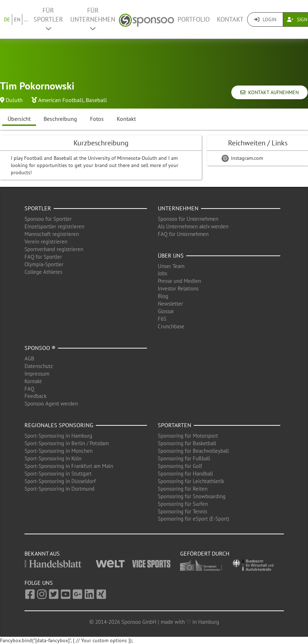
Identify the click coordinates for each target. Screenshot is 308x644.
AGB (29, 358)
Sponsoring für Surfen (183, 504)
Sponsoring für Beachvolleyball (193, 451)
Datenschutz (39, 366)
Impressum (37, 374)
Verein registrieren (46, 242)
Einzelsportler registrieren (54, 226)
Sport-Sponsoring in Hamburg (58, 436)
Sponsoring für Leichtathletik (191, 481)
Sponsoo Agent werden (51, 404)
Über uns (171, 255)
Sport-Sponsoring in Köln (53, 458)
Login (265, 19)
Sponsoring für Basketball (187, 443)
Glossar (166, 311)
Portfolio (194, 19)
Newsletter (170, 304)
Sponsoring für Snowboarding (192, 496)
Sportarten (175, 425)
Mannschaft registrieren (52, 234)
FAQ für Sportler (43, 257)
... (26, 19)
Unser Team (171, 266)
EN (17, 19)
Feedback (35, 396)
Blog (163, 296)
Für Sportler (48, 19)
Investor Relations (178, 288)
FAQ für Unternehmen (183, 234)
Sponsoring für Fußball (184, 458)
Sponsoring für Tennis (182, 511)
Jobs (162, 273)
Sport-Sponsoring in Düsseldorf (60, 481)
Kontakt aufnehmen (269, 92)
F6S (162, 319)
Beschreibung (60, 119)
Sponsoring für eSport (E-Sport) (193, 519)
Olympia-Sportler (44, 264)
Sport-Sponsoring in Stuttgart (58, 474)
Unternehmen (178, 208)
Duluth (14, 100)
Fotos (97, 119)
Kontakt (230, 19)
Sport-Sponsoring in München (59, 451)
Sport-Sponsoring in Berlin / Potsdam (67, 443)
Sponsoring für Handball (185, 474)
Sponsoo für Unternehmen (188, 219)
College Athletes (43, 272)
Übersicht (19, 119)
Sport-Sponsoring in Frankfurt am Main (69, 466)
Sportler (38, 208)
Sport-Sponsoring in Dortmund (59, 489)
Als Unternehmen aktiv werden (193, 226)
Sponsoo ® (40, 348)
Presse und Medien (179, 281)
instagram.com (242, 158)
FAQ (29, 389)
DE (7, 19)
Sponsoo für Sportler (48, 219)
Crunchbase (171, 326)
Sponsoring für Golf (180, 466)
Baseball (96, 100)
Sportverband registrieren (54, 249)
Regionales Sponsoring (59, 425)
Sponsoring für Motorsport (188, 436)
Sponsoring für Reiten (183, 489)
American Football (61, 100)
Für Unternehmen (93, 19)
